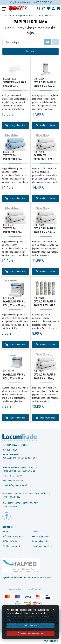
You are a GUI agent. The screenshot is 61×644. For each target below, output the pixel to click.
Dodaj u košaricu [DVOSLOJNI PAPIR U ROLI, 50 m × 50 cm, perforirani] (15, 345)
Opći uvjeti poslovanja (13, 536)
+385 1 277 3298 (14, 476)
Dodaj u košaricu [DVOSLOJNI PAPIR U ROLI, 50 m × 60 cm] (15, 418)
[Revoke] (30, 633)
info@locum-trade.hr (20, 2)
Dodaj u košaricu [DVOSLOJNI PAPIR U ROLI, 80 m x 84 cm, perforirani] (46, 125)
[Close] (30, 626)
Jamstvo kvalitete (40, 541)
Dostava (35, 532)
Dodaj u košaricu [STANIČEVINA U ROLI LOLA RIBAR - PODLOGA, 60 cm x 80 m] (15, 125)
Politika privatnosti (11, 546)
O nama (6, 532)
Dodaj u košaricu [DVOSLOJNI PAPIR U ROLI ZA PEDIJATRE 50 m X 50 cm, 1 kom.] (46, 345)
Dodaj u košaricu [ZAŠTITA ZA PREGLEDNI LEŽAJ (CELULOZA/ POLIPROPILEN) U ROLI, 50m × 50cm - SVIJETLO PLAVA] (15, 198)
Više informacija (46, 418)
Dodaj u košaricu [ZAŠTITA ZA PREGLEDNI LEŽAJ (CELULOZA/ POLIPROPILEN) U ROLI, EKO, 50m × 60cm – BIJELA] (15, 272)
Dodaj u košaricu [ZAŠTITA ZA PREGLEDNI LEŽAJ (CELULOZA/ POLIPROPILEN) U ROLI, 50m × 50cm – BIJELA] (46, 198)
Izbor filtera (31, 51)
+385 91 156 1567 (16, 481)
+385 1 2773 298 (43, 2)
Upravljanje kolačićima (42, 546)
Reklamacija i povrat (41, 536)
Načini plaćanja (10, 541)
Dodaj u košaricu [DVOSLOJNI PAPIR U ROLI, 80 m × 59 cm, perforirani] (46, 272)
